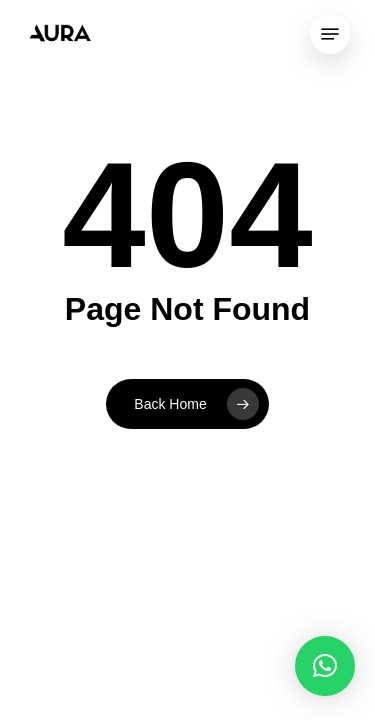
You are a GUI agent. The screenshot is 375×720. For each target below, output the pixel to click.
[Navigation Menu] (330, 34)
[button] (325, 666)
